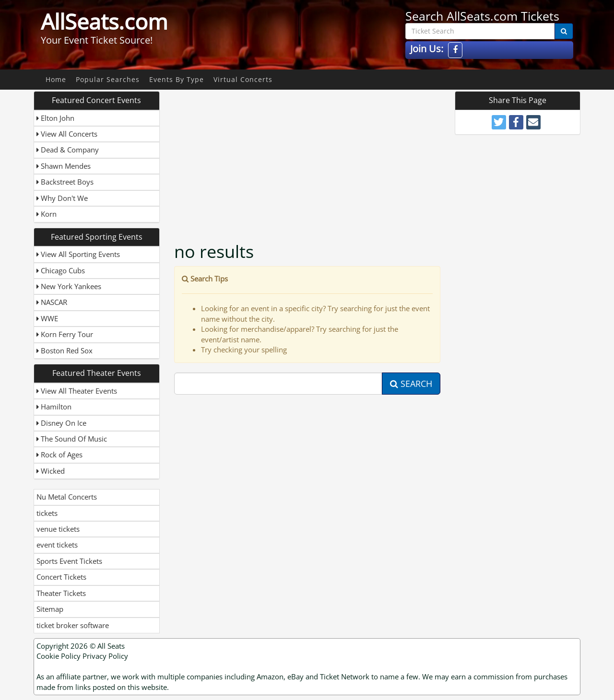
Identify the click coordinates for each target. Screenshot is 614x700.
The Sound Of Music (72, 439)
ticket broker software (73, 625)
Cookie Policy (59, 656)
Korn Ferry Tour (65, 334)
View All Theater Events (77, 391)
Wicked (51, 471)
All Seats (111, 646)
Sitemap (50, 609)
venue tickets (58, 529)
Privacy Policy (105, 656)
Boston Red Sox (65, 350)
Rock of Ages (59, 455)
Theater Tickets (61, 593)
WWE (47, 318)
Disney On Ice (61, 423)
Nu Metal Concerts (67, 497)
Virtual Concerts (243, 79)
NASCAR (52, 302)
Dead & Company (68, 150)
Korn (47, 214)
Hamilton (54, 407)
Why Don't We (62, 198)
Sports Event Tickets (69, 561)
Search (411, 384)
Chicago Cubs (61, 270)
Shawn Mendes (64, 166)
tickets (47, 513)
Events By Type (177, 79)
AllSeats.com (104, 22)
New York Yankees (69, 286)
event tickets (57, 545)
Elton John (55, 118)
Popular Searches (108, 79)
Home (56, 79)
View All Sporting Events (78, 254)
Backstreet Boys (65, 182)
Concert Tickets (61, 577)
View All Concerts (67, 134)
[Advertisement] (308, 158)
